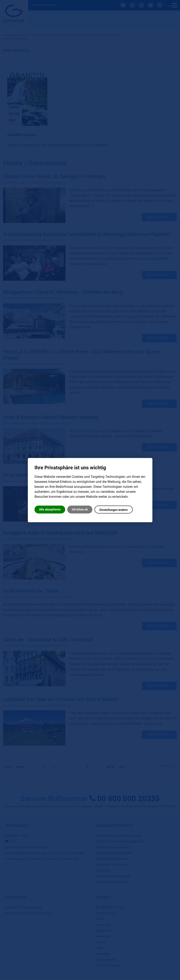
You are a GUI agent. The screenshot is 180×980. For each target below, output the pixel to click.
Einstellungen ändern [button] (114, 510)
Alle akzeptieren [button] (50, 509)
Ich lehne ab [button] (80, 509)
